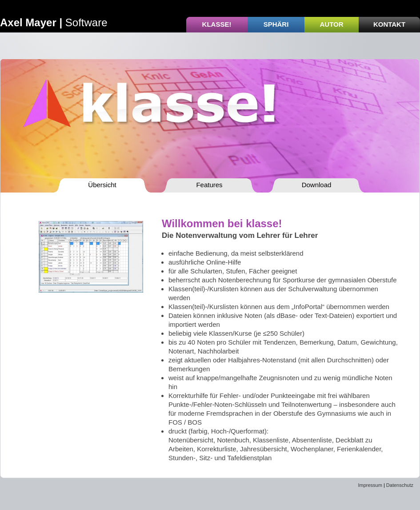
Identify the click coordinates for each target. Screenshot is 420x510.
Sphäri (276, 24)
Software (54, 22)
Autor (331, 24)
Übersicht (102, 185)
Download (317, 185)
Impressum (370, 485)
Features (209, 185)
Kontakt (389, 24)
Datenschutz (400, 485)
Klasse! (217, 24)
